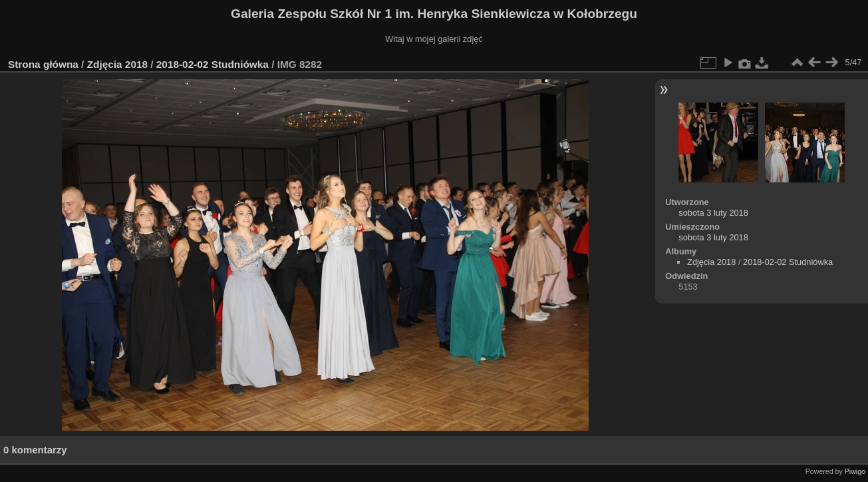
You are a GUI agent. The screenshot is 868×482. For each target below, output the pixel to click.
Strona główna (43, 64)
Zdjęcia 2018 (117, 64)
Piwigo (855, 471)
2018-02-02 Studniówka (213, 64)
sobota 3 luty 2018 (713, 213)
